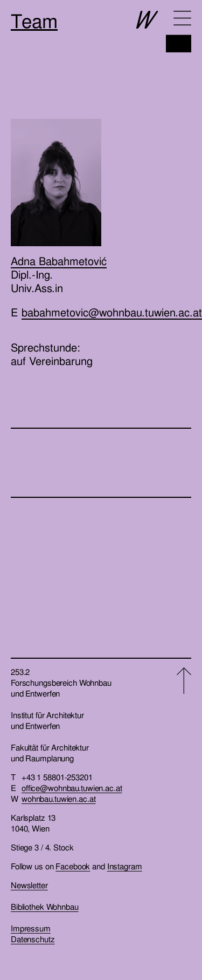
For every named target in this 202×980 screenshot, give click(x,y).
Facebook (73, 867)
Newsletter (29, 886)
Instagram (125, 867)
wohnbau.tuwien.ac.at (58, 799)
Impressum (31, 929)
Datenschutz (33, 940)
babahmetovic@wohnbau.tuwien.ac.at (112, 313)
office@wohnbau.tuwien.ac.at (72, 788)
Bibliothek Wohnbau (45, 907)
